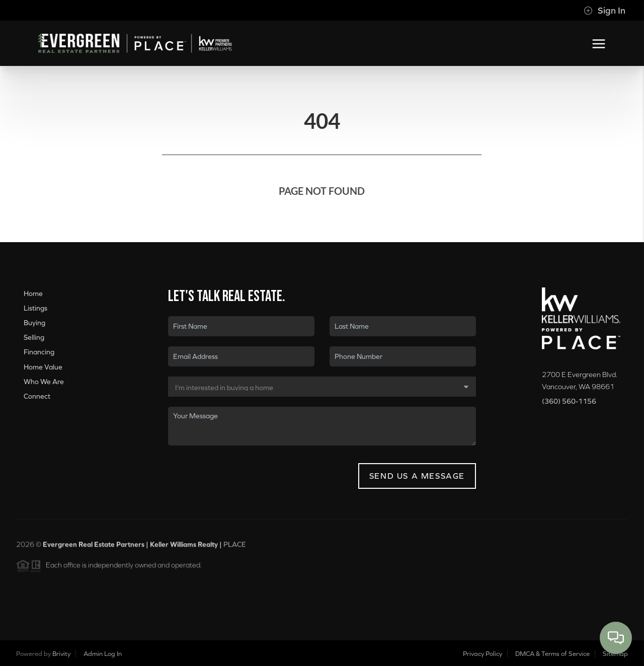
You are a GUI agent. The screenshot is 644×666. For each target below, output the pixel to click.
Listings (35, 308)
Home (33, 293)
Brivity (61, 654)
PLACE (235, 548)
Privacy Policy (482, 654)
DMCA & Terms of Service (552, 654)
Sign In (605, 11)
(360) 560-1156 (569, 401)
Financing (39, 352)
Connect (37, 396)
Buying (34, 323)
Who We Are (44, 382)
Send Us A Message (417, 476)
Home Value (43, 367)
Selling (34, 337)
